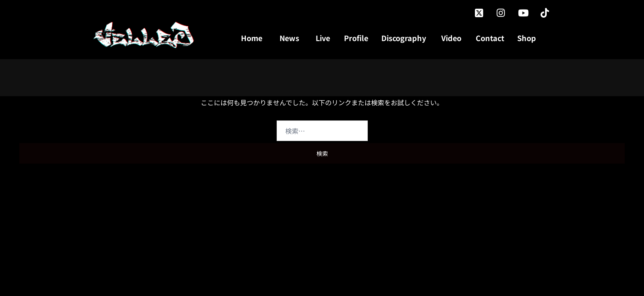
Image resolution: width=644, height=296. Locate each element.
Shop (527, 38)
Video (451, 38)
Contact (490, 38)
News (289, 38)
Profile (356, 38)
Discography (404, 38)
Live (323, 38)
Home (252, 38)
